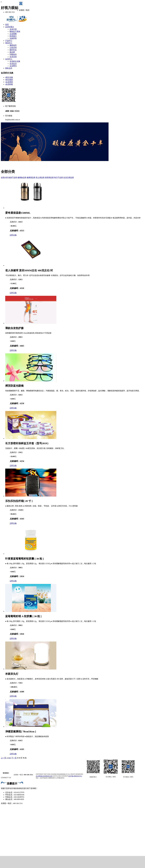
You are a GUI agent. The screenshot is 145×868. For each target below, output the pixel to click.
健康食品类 (22, 177)
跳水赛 (12, 52)
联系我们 (13, 36)
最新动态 (13, 45)
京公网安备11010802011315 (44, 776)
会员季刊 (13, 66)
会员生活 (13, 64)
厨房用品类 (49, 177)
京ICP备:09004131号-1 (75, 776)
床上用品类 (40, 177)
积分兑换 (9, 77)
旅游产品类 (13, 177)
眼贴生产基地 (15, 31)
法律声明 (13, 38)
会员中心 (9, 59)
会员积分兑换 (15, 61)
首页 (7, 25)
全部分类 (4, 177)
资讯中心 (9, 43)
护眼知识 (13, 54)
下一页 (14, 758)
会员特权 (9, 84)
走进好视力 (10, 27)
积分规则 (9, 80)
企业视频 (13, 34)
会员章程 (9, 82)
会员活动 (13, 57)
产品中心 (9, 41)
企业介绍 (13, 29)
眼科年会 (13, 50)
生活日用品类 (69, 177)
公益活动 (13, 47)
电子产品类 (59, 177)
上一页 (3, 758)
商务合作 (9, 68)
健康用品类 (31, 177)
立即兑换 (13, 235)
